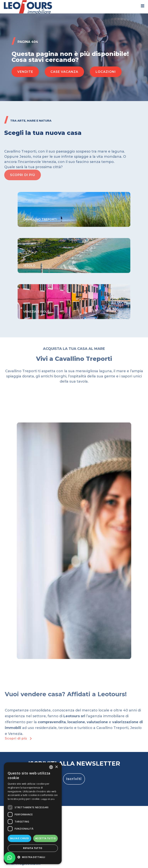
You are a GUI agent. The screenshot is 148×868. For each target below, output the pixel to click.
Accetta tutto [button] (45, 838)
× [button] (56, 767)
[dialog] (33, 813)
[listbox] (51, 767)
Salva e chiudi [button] (19, 838)
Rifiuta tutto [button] (33, 848)
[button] (25, 72)
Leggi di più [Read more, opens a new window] (48, 799)
